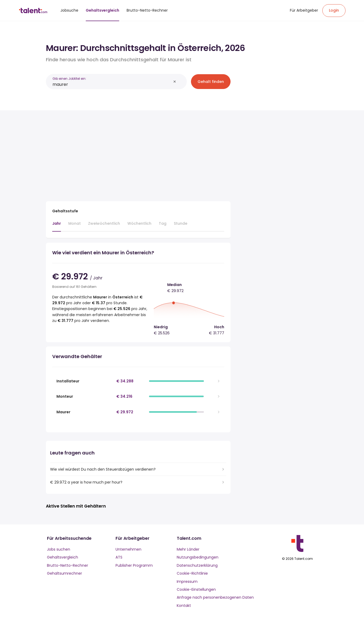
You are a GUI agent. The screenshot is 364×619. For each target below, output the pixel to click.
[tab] (57, 226)
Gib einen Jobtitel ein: (69, 79)
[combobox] (112, 84)
